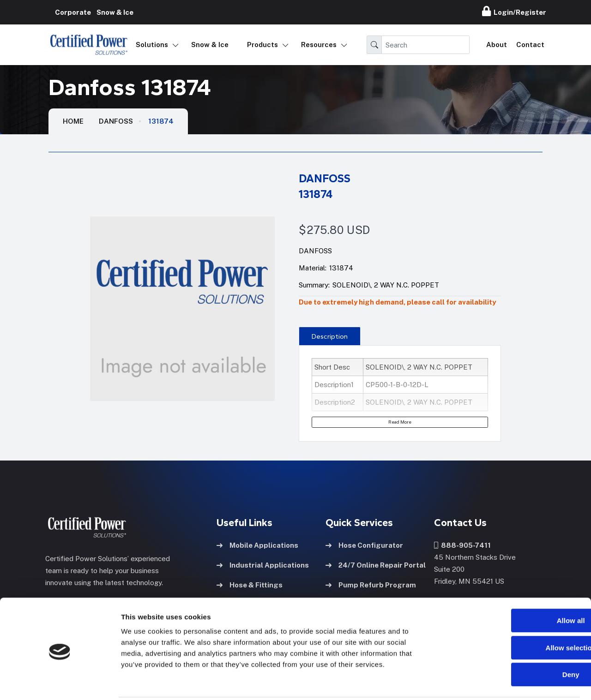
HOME (73, 121)
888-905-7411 (462, 545)
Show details (485, 682)
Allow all (514, 587)
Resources (319, 45)
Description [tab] (330, 336)
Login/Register (514, 11)
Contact (530, 45)
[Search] (425, 45)
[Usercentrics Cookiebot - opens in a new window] (60, 682)
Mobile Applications (257, 545)
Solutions (152, 45)
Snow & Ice (210, 45)
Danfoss (116, 121)
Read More (400, 422)
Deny (514, 641)
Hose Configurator (364, 545)
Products (262, 45)
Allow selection (514, 614)
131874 (161, 121)
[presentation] (329, 336)
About (497, 45)
